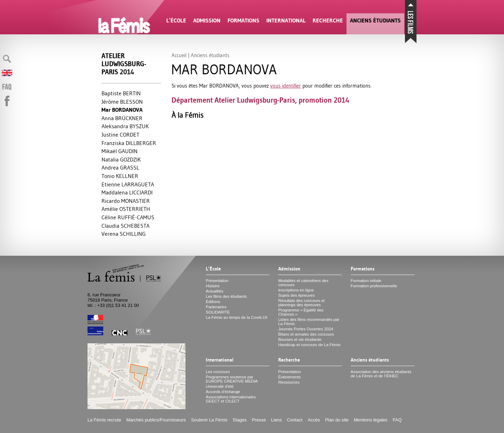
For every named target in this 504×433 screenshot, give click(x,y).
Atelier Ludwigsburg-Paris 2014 (124, 64)
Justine (120, 135)
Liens (277, 420)
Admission (207, 20)
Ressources (289, 382)
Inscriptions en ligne (296, 290)
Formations (243, 20)
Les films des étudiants (226, 296)
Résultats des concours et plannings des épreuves (302, 303)
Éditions (213, 302)
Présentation (217, 281)
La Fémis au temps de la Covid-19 (236, 317)
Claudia (125, 226)
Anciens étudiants (375, 20)
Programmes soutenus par (232, 379)
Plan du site (337, 420)
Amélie (126, 209)
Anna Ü (122, 118)
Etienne (128, 184)
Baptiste (121, 93)
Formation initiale (366, 281)
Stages (240, 420)
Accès (314, 420)
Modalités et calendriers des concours (303, 283)
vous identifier (286, 86)
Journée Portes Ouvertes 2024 (306, 329)
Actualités (215, 291)
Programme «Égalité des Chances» (301, 312)
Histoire (213, 286)
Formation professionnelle (374, 286)
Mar (122, 110)
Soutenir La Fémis (209, 420)
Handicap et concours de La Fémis (309, 345)
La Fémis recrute (104, 420)
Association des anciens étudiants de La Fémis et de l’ (381, 374)
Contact (295, 420)
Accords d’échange (223, 392)
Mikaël (120, 151)
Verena (124, 234)
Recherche (328, 20)
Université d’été (220, 386)
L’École (176, 20)
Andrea (120, 167)
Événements (289, 377)
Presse (259, 420)
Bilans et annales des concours (306, 334)
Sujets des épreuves (296, 295)
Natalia (121, 159)
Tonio (120, 176)
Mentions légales (371, 420)
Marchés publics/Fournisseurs (156, 420)
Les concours (218, 372)
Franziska (129, 143)
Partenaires (216, 307)
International (286, 20)
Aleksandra (125, 126)
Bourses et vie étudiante (300, 339)
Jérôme (122, 102)
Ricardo (126, 201)
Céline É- (128, 217)
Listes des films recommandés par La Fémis (309, 322)
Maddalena (127, 192)
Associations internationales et (231, 399)
